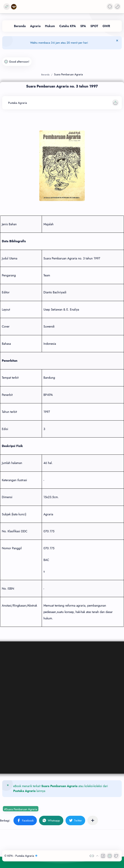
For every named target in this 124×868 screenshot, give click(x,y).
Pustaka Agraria (24, 791)
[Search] (110, 7)
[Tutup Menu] (117, 43)
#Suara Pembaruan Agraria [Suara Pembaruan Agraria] (21, 809)
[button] (117, 7)
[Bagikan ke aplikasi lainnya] (93, 820)
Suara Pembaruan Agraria (59, 786)
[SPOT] (94, 26)
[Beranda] (20, 26)
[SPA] (83, 26)
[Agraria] (35, 26)
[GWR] (106, 26)
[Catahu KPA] (68, 26)
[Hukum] (50, 26)
